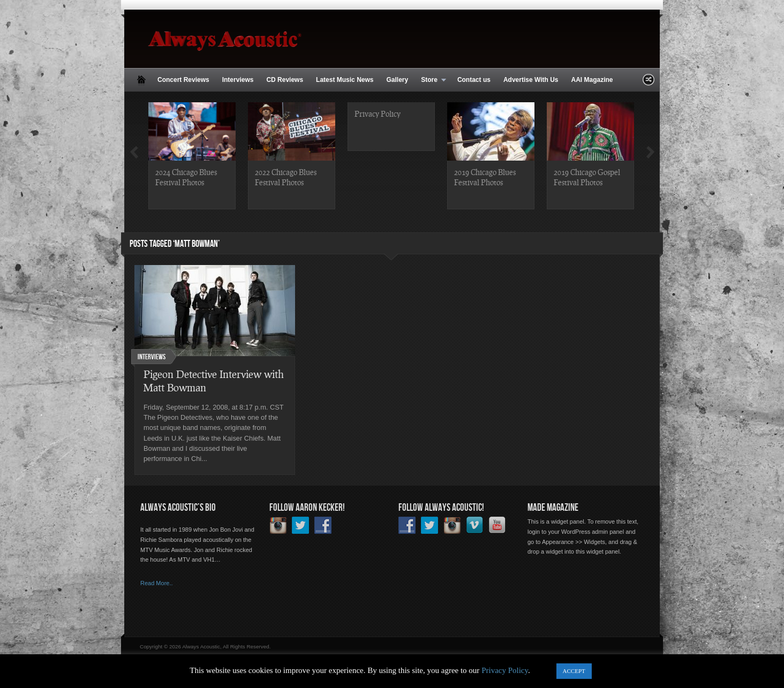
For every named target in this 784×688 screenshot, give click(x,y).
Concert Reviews (183, 80)
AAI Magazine (592, 80)
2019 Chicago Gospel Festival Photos (587, 177)
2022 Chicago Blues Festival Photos (286, 177)
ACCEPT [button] (574, 671)
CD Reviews (285, 80)
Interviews (238, 80)
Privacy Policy (378, 114)
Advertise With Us (531, 80)
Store (430, 80)
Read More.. (157, 583)
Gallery (397, 80)
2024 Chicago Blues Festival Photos (186, 177)
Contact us (474, 80)
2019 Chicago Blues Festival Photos (485, 177)
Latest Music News (345, 80)
